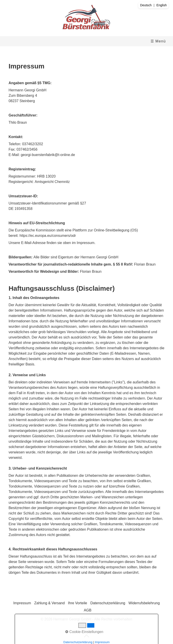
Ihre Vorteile (77, 603)
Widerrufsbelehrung (144, 603)
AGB (88, 610)
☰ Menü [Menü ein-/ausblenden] (158, 41)
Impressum (22, 603)
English (162, 5)
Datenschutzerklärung (108, 603)
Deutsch (146, 5)
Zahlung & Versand (50, 603)
